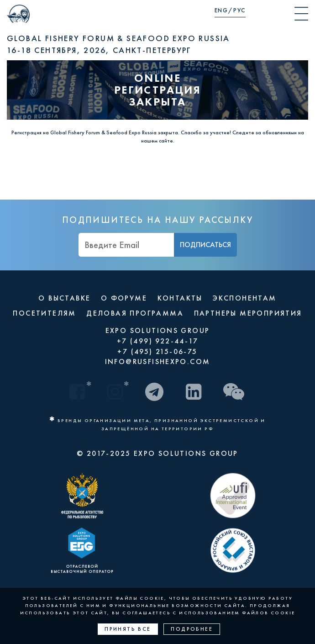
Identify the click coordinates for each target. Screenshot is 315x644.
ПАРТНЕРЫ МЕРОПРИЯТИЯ (248, 313)
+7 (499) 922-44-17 (157, 341)
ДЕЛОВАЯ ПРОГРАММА (135, 313)
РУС (239, 10)
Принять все (128, 629)
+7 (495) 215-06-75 (157, 351)
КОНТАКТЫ (180, 298)
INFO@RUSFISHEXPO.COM (158, 362)
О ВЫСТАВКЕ (64, 298)
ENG (221, 10)
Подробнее (192, 629)
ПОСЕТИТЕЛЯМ (44, 313)
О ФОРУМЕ (124, 298)
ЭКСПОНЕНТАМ (244, 298)
